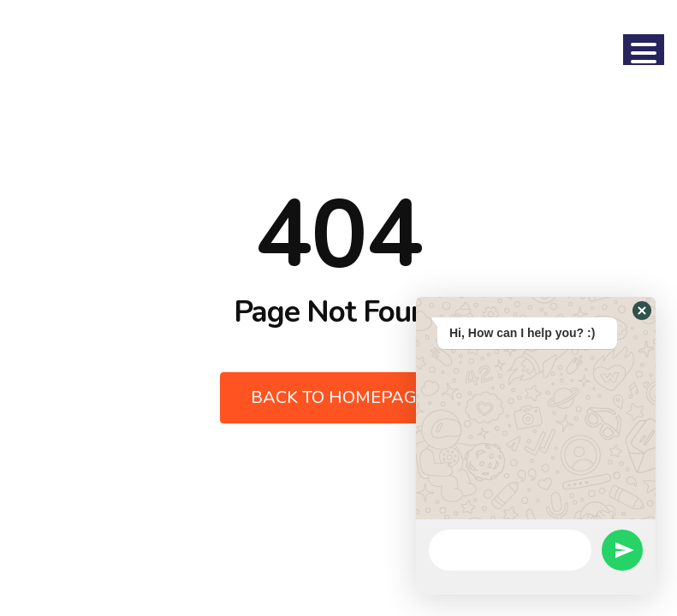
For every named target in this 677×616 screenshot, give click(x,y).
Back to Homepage (339, 397)
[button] (642, 311)
